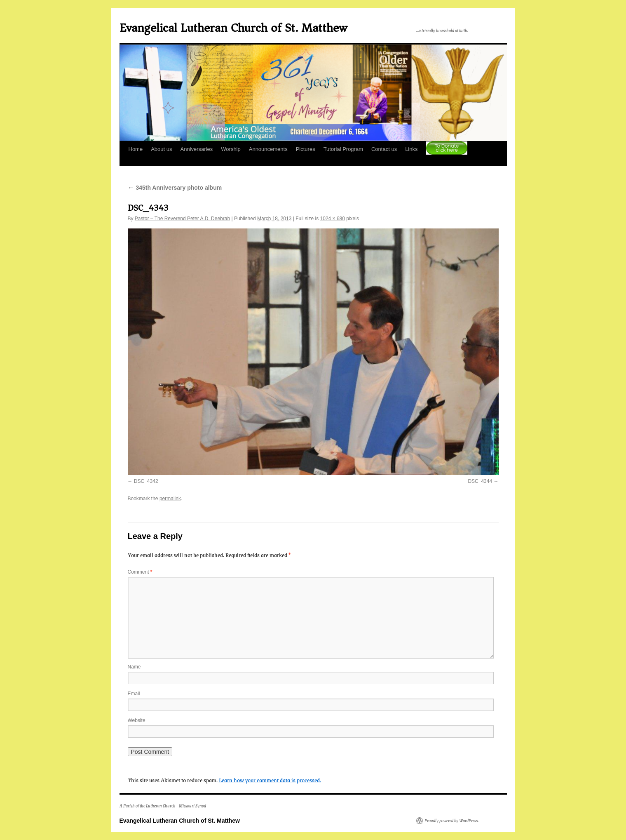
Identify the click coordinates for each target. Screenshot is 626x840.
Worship (231, 149)
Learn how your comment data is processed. (270, 780)
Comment (140, 572)
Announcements (268, 149)
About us (161, 149)
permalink (170, 499)
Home (136, 149)
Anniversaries (197, 149)
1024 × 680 (333, 219)
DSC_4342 (146, 481)
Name (134, 667)
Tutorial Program (343, 149)
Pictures (306, 149)
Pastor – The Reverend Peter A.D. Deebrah (182, 219)
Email (134, 694)
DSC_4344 (480, 481)
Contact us (384, 149)
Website (137, 720)
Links (411, 149)
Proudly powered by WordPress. (451, 821)
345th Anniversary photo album (175, 188)
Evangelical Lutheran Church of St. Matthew (233, 28)
